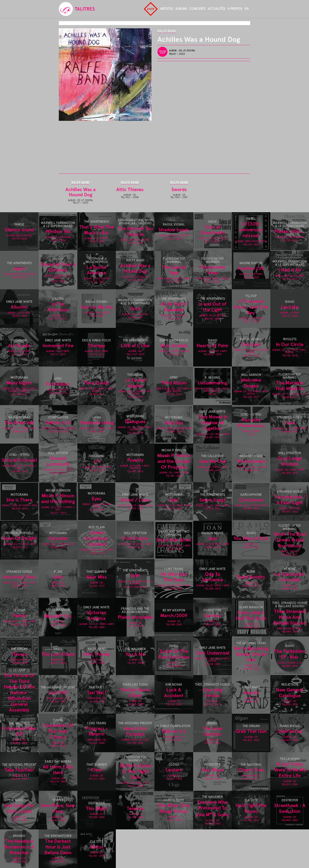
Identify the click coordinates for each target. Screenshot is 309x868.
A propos (235, 9)
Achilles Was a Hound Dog (80, 192)
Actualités (216, 9)
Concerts (197, 9)
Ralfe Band (167, 31)
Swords (179, 189)
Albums (181, 9)
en (247, 9)
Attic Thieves (130, 189)
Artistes (167, 9)
